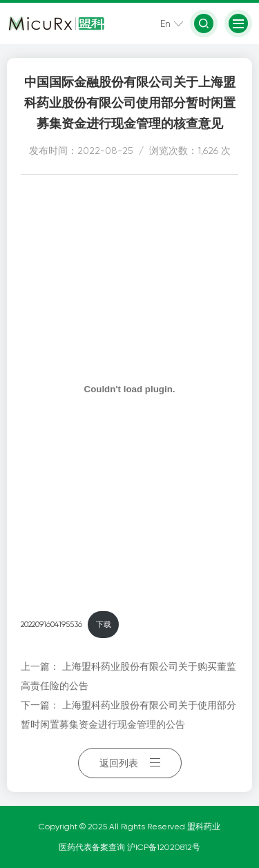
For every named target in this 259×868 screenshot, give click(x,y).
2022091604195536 (51, 625)
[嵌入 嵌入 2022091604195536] (129, 389)
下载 (104, 625)
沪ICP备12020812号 (164, 847)
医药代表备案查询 (93, 847)
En (165, 23)
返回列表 (130, 763)
